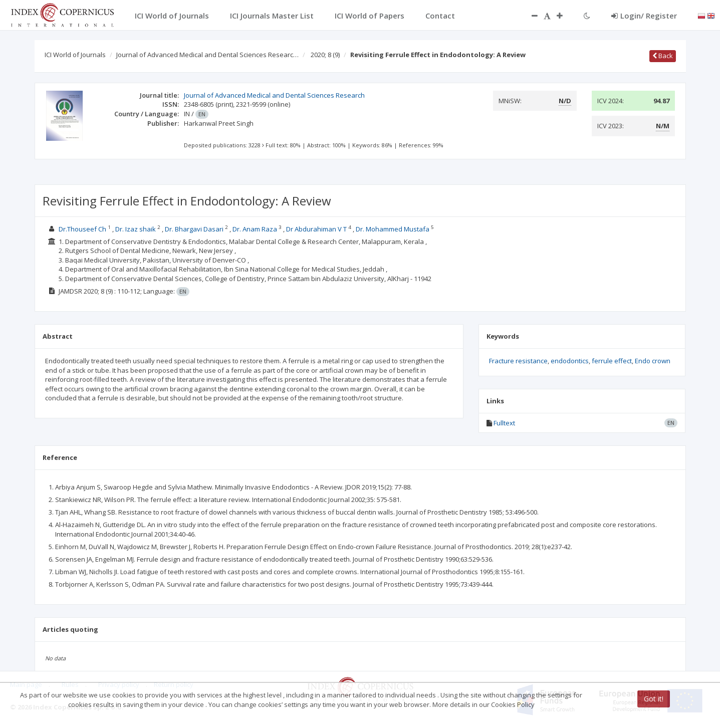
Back (663, 56)
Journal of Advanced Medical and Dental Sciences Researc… (207, 55)
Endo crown (653, 361)
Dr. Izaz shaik (136, 229)
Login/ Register (644, 16)
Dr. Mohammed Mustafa (393, 229)
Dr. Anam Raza (255, 229)
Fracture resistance (518, 361)
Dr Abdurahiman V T (316, 229)
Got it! (654, 699)
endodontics (570, 361)
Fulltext (504, 423)
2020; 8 (325, 55)
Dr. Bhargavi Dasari (194, 229)
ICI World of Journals (75, 55)
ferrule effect (612, 361)
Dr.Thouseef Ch (82, 229)
